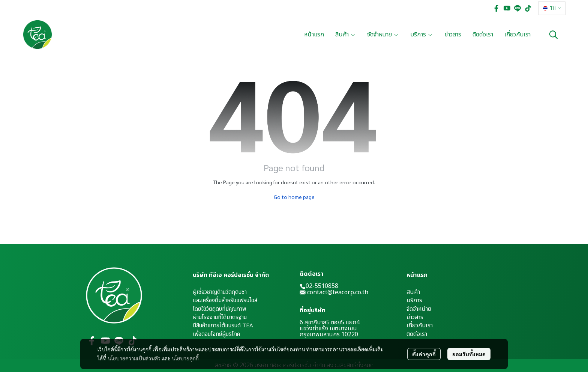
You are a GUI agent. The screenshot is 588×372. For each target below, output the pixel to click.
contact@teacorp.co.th (338, 292)
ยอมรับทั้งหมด (469, 354)
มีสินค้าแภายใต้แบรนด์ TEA (223, 326)
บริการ (414, 300)
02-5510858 (319, 286)
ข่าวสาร (415, 317)
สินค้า (413, 292)
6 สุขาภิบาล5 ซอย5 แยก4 (330, 322)
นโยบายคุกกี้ (185, 358)
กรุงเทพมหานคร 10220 (329, 334)
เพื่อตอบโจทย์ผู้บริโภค (216, 334)
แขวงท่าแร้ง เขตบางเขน (328, 328)
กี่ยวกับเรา (421, 325)
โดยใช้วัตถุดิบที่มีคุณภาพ (219, 309)
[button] (552, 8)
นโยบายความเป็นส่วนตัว (134, 358)
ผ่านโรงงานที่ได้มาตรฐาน (220, 317)
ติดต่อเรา (417, 334)
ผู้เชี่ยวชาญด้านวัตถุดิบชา (220, 292)
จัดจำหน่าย (419, 309)
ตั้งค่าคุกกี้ (424, 354)
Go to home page (294, 197)
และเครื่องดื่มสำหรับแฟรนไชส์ (225, 300)
